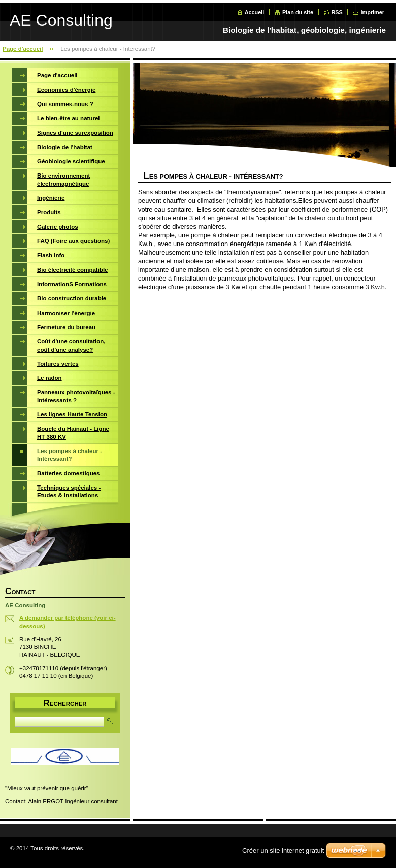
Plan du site (298, 12)
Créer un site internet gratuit (283, 850)
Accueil (255, 12)
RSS (337, 12)
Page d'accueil (23, 49)
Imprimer (372, 12)
